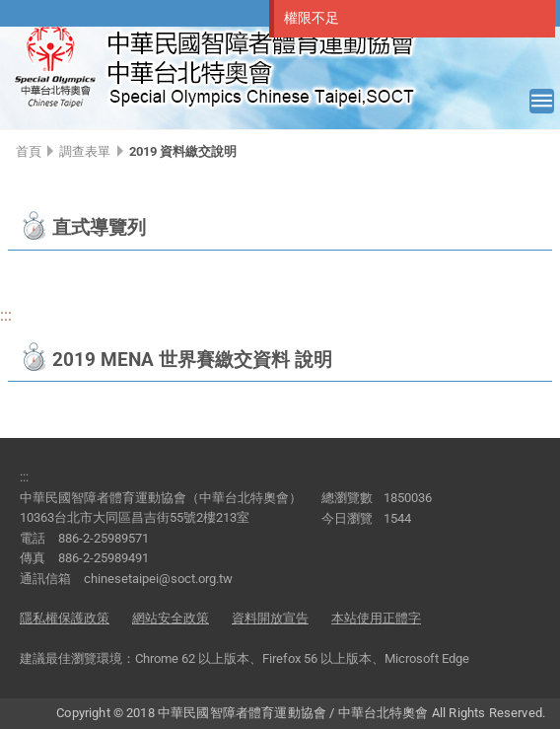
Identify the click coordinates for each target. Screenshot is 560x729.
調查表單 (85, 151)
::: (6, 315)
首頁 (29, 151)
